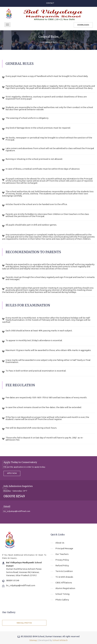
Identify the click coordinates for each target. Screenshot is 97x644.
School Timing (62, 594)
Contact (50, 3)
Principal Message (64, 548)
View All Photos (24, 623)
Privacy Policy (62, 560)
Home (42, 42)
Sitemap (33, 640)
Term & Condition (64, 571)
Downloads (83, 25)
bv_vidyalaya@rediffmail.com (21, 585)
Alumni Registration (65, 588)
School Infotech (60, 640)
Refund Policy (62, 565)
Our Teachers (62, 554)
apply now (12, 473)
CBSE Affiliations (64, 583)
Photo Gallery (62, 600)
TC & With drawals (64, 577)
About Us (60, 543)
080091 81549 (13, 580)
